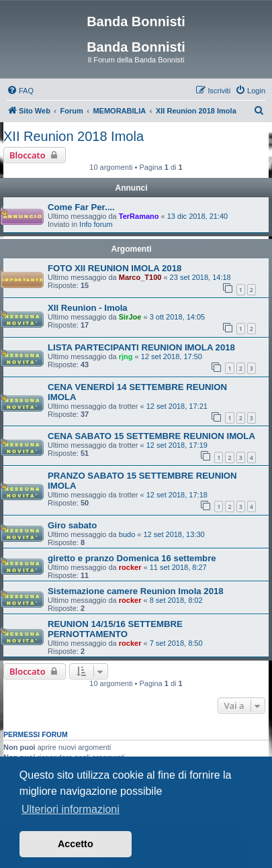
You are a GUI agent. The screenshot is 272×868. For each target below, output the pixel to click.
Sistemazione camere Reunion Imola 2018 (136, 591)
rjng (126, 356)
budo (127, 534)
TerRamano (139, 216)
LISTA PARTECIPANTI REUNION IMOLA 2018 (141, 347)
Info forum (96, 224)
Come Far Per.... (81, 207)
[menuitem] (20, 91)
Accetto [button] (76, 844)
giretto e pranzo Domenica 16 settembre (132, 558)
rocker (130, 567)
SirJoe (130, 317)
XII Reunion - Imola (88, 308)
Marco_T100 (140, 277)
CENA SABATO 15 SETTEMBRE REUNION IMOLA (151, 436)
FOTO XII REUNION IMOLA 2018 (115, 268)
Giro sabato (72, 525)
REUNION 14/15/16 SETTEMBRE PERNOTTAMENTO (115, 629)
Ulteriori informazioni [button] (71, 809)
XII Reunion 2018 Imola (74, 136)
